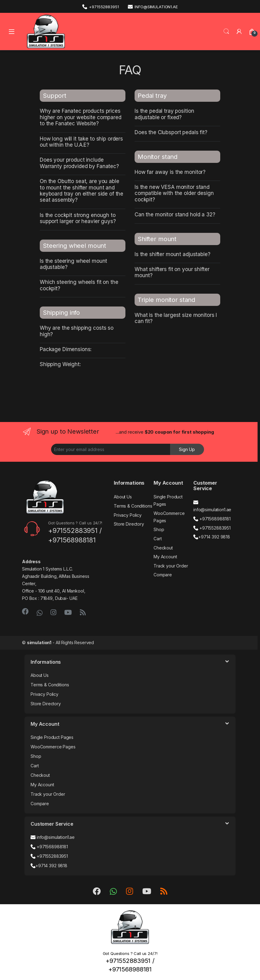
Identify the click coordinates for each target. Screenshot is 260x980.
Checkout (163, 548)
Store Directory (129, 524)
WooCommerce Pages (53, 747)
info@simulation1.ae (153, 6)
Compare (163, 575)
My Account (165, 557)
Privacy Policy (128, 515)
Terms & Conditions (133, 506)
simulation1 (39, 642)
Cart (158, 539)
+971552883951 (100, 6)
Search (226, 31)
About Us (123, 497)
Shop (159, 529)
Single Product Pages (52, 737)
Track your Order (171, 566)
